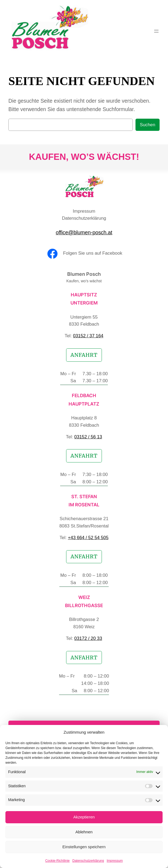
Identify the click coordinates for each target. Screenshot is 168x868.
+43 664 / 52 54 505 (88, 538)
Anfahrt (84, 355)
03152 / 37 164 (88, 336)
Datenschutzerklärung (88, 861)
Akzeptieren (84, 817)
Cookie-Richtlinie (57, 861)
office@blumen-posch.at (84, 232)
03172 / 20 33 (88, 638)
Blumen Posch (84, 274)
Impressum (115, 861)
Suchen (148, 125)
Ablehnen (84, 832)
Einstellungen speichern (84, 847)
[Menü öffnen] (156, 31)
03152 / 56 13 (88, 437)
